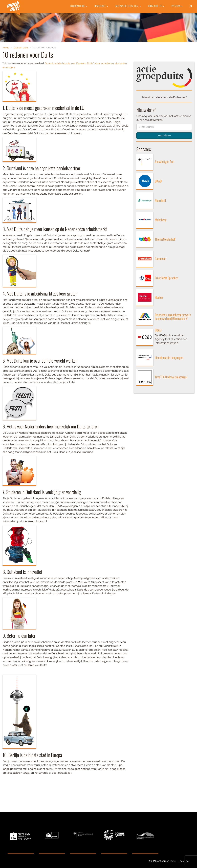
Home (6, 48)
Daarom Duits (21, 48)
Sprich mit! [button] (101, 15)
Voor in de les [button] (156, 15)
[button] (191, 15)
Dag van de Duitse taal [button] (128, 15)
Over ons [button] (177, 15)
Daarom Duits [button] (79, 15)
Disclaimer (184, 861)
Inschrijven (164, 135)
